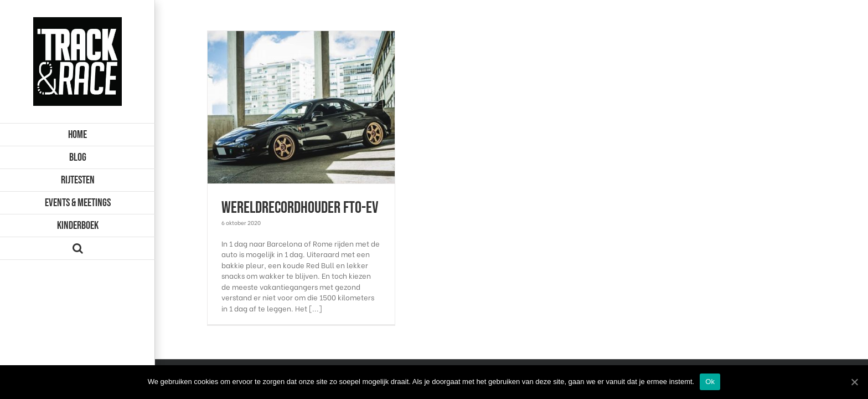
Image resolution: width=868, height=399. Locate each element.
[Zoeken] (77, 249)
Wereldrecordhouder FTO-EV (300, 208)
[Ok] (854, 382)
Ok (710, 382)
